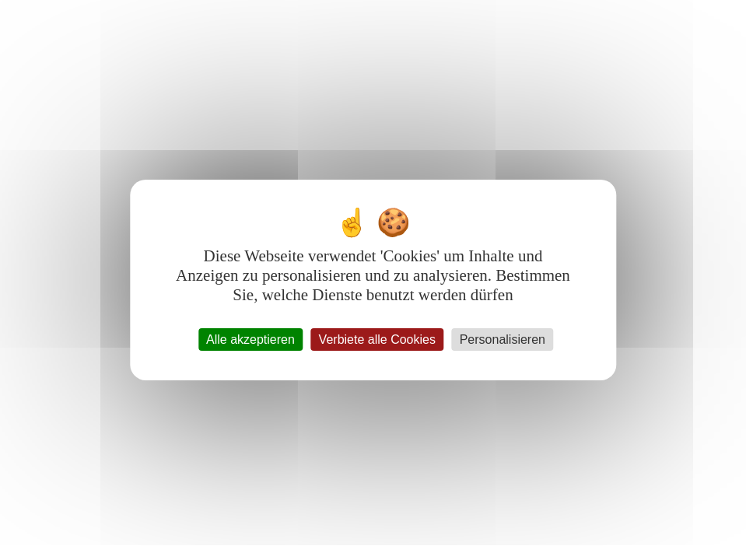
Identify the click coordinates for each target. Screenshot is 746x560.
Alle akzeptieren (250, 339)
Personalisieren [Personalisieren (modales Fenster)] (503, 339)
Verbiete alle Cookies (377, 339)
